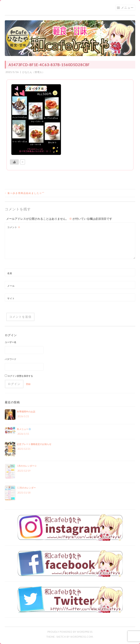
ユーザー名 (11, 342)
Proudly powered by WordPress (70, 632)
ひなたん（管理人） (33, 72)
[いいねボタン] (14, 162)
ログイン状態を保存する (19, 376)
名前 (10, 273)
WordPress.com (82, 637)
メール (11, 286)
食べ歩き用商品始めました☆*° (25, 193)
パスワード (11, 359)
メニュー (127, 8)
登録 (28, 384)
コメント (14, 227)
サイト (11, 298)
